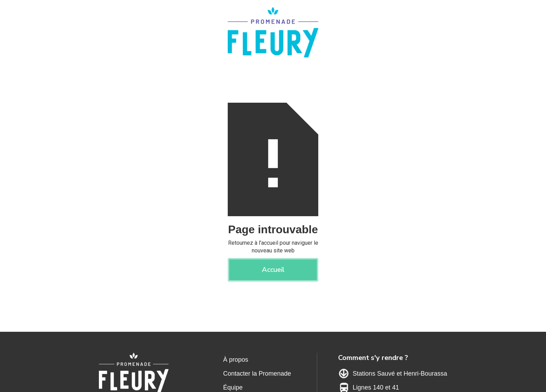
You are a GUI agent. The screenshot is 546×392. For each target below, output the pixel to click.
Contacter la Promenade (257, 374)
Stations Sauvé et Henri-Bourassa (400, 374)
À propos (236, 360)
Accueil (273, 270)
